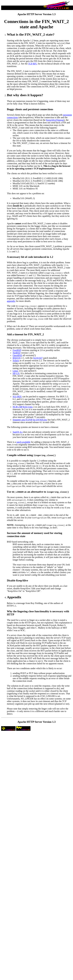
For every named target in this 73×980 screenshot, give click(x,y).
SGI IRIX (17, 397)
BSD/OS (17, 358)
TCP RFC (33, 64)
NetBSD (17, 353)
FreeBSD (17, 350)
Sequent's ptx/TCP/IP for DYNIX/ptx (30, 420)
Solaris (16, 361)
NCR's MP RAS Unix (23, 407)
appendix (11, 301)
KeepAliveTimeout (55, 120)
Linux (15, 371)
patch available (23, 442)
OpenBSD (17, 355)
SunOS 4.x (18, 432)
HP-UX (16, 373)
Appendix (14, 597)
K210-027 (38, 358)
